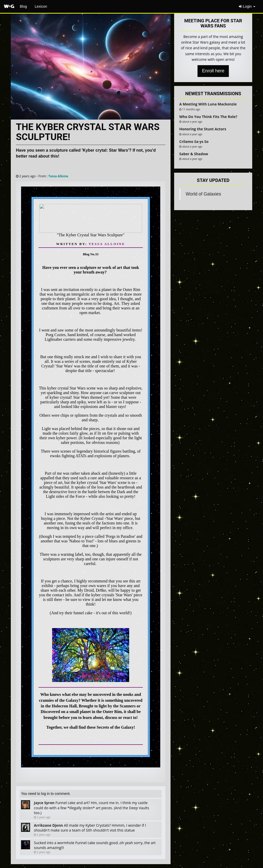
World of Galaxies (203, 194)
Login (247, 6)
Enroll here (213, 71)
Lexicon (41, 6)
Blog (23, 6)
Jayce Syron (44, 803)
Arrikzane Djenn (48, 825)
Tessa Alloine (58, 176)
